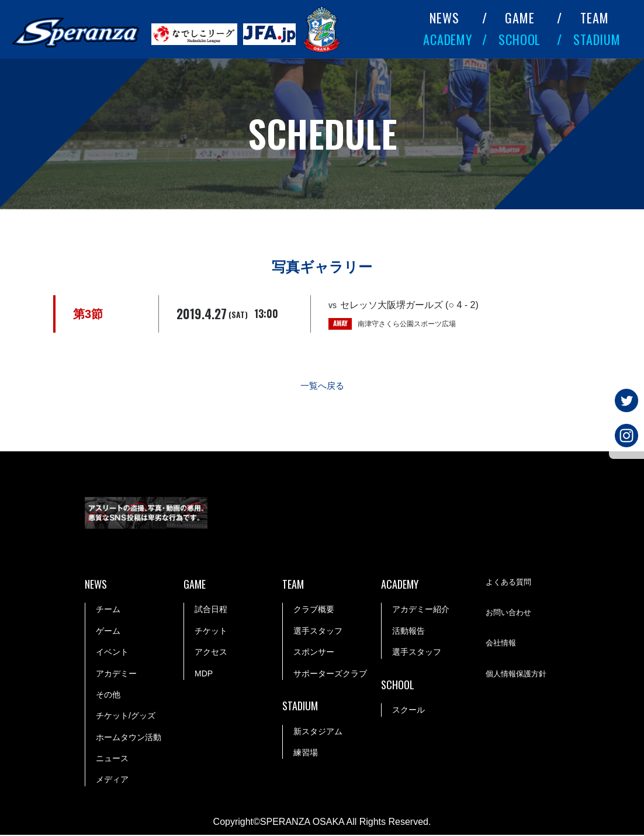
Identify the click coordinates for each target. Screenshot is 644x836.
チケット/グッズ (126, 717)
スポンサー (314, 653)
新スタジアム (318, 733)
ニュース (112, 759)
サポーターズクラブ (330, 674)
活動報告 (408, 632)
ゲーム (108, 632)
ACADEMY (448, 39)
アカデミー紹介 (421, 610)
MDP (204, 674)
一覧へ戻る (322, 387)
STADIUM (597, 39)
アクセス (211, 653)
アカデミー (116, 674)
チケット (211, 632)
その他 (108, 696)
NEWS (444, 18)
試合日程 (211, 610)
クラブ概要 (314, 610)
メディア (112, 780)
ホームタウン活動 (129, 738)
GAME (520, 18)
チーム (108, 610)
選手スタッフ (318, 632)
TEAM (595, 18)
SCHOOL (520, 39)
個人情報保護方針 (518, 675)
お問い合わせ (510, 614)
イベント (112, 653)
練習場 (306, 754)
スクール (408, 711)
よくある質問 (510, 583)
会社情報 (502, 644)
